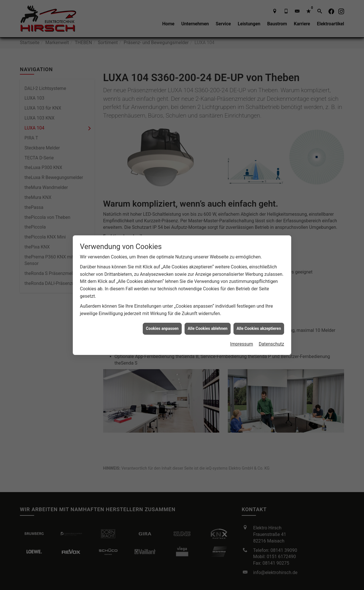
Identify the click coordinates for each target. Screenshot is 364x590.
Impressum (242, 336)
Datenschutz (271, 336)
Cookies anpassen (162, 321)
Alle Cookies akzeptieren (259, 321)
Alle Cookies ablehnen (208, 321)
